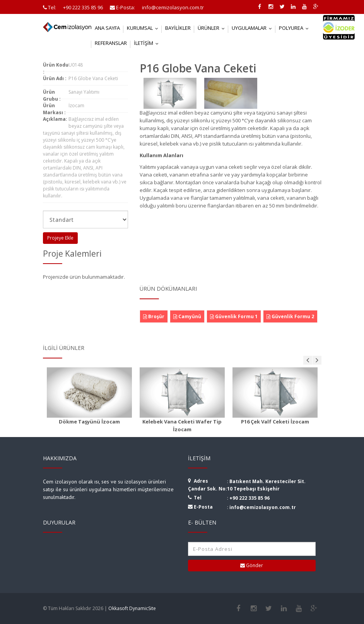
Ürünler (213, 28)
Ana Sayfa (107, 28)
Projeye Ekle (60, 238)
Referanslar (111, 43)
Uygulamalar (254, 28)
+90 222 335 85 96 (250, 498)
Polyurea (296, 28)
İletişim (148, 43)
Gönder (252, 565)
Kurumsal (144, 28)
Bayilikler (178, 28)
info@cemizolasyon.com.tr (263, 507)
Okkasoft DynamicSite (132, 608)
